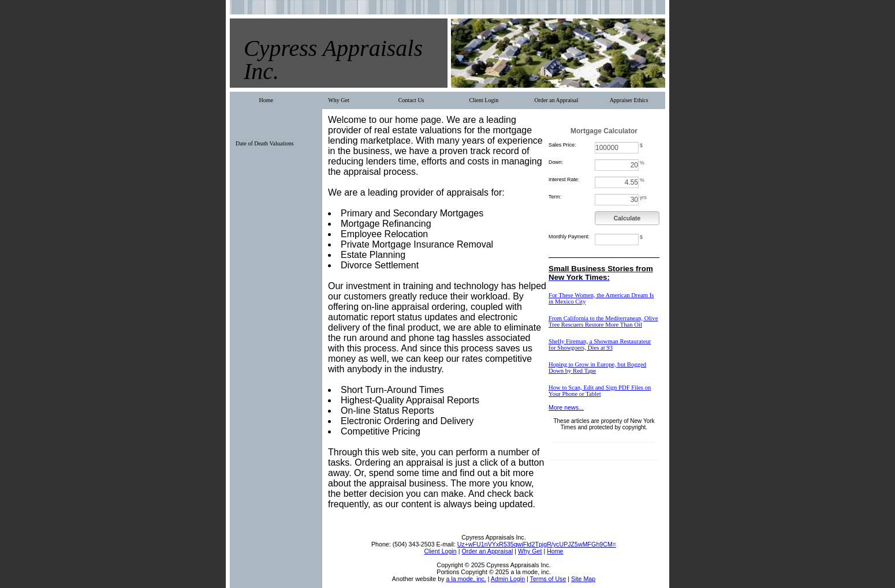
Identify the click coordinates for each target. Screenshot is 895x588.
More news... (566, 407)
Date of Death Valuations (265, 143)
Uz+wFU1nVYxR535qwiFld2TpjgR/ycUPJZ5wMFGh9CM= (537, 544)
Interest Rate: (564, 179)
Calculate (627, 218)
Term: (555, 197)
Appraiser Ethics (629, 100)
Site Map (583, 579)
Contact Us (411, 100)
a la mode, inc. (466, 579)
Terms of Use (548, 579)
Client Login (484, 100)
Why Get (338, 100)
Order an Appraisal (556, 100)
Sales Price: (562, 145)
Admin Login (508, 579)
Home (266, 100)
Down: (556, 162)
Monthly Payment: (569, 237)
